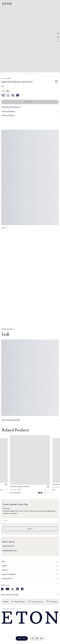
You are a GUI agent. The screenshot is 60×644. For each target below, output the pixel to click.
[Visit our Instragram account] (2, 589)
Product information (30, 111)
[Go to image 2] (58, 37)
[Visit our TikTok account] (13, 589)
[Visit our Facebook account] (22, 589)
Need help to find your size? (11, 107)
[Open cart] (37, 638)
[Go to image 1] (58, 33)
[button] (30, 74)
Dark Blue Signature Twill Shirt (20, 487)
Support (30, 566)
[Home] (30, 618)
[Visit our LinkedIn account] (17, 589)
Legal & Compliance (30, 574)
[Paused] (55, 322)
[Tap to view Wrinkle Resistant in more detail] (30, 281)
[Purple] (13, 95)
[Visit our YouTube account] (7, 589)
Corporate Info (30, 579)
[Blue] (3, 95)
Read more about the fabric (30, 420)
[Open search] (33, 638)
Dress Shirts (7, 78)
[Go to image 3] (58, 41)
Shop (30, 562)
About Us (30, 570)
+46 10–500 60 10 (8, 546)
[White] (8, 95)
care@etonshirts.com (10, 550)
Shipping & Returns (30, 115)
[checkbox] (56, 82)
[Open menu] (41, 638)
